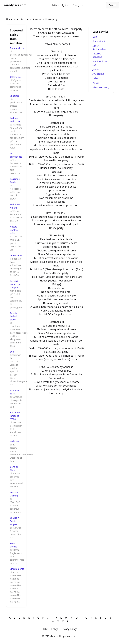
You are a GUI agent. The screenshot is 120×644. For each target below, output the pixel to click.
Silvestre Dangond (97, 55)
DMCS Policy (51, 629)
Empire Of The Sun (100, 63)
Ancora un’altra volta (14, 230)
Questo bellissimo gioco (15, 316)
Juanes (96, 69)
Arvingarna (98, 74)
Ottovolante (16, 255)
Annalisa (37, 19)
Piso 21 (96, 83)
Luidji (95, 37)
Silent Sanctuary (101, 87)
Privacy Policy (69, 629)
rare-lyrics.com (15, 5)
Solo (12, 352)
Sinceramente (17, 569)
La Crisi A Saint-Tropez (15, 521)
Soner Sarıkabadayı (99, 47)
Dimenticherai (17, 48)
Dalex (95, 78)
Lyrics (65, 5)
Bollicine (14, 441)
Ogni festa (15, 77)
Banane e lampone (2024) (15, 416)
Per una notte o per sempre (16, 284)
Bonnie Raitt (99, 41)
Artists (55, 5)
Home (9, 19)
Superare (15, 96)
